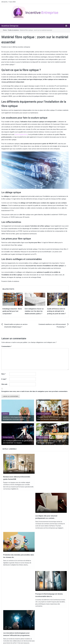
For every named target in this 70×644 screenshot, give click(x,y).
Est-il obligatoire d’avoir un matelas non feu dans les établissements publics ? (34, 311)
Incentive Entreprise (10, 26)
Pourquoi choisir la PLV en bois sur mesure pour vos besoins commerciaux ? (52, 418)
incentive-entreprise (24, 47)
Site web (4, 384)
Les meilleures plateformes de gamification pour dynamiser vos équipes (17, 442)
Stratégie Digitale (8, 437)
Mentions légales (42, 641)
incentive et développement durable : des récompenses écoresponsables (17, 418)
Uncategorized (10, 624)
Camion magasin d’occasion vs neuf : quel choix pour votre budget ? (51, 442)
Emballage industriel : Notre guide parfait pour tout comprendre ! (12, 311)
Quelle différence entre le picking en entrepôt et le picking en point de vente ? (56, 311)
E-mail (4, 379)
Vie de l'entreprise (43, 437)
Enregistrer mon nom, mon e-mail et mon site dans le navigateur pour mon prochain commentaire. (35, 391)
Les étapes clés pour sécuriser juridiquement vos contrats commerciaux (30, 596)
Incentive (5, 414)
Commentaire (7, 346)
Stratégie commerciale (44, 414)
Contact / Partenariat (29, 641)
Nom (4, 374)
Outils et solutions (13, 30)
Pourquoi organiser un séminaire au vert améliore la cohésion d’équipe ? (30, 601)
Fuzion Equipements (21, 134)
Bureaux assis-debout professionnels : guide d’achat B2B (25, 588)
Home (5, 30)
